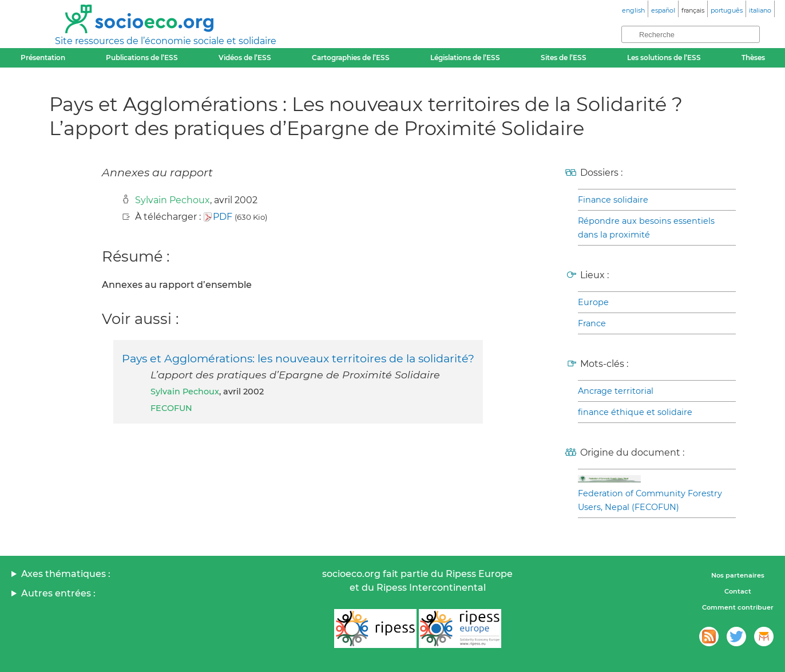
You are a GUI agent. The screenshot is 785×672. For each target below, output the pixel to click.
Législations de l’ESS (465, 58)
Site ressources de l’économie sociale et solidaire (166, 41)
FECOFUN (171, 408)
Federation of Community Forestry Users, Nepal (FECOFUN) (650, 500)
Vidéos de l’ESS (245, 58)
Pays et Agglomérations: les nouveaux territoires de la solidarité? (298, 358)
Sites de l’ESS (564, 58)
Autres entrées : (58, 593)
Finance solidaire (613, 200)
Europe (593, 302)
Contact (738, 591)
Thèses (753, 58)
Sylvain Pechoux (173, 200)
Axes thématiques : (66, 574)
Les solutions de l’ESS (664, 58)
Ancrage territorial (616, 391)
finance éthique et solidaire (635, 412)
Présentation (43, 58)
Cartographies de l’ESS (351, 58)
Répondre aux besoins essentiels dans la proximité (646, 228)
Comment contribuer (738, 607)
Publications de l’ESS (142, 58)
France (592, 323)
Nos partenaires (738, 575)
